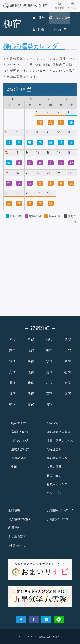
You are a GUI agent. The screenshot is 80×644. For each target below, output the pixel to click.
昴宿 (12, 339)
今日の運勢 (54, 467)
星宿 (68, 350)
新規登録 (60, 6)
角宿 (68, 361)
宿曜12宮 (52, 423)
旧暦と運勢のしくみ (60, 441)
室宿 (49, 394)
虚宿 (12, 394)
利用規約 (14, 528)
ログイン (72, 6)
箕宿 (31, 383)
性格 (38, 29)
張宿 (12, 361)
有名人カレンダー (58, 484)
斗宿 (49, 383)
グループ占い (55, 493)
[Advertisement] (40, 268)
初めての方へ (20, 423)
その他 (60, 29)
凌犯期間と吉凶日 (58, 458)
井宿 (12, 350)
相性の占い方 (20, 441)
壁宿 (68, 394)
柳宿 (49, 350)
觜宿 (49, 339)
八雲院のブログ (60, 510)
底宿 (31, 372)
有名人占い (54, 475)
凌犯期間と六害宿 (58, 432)
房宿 (49, 372)
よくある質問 (17, 536)
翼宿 (31, 361)
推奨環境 (14, 510)
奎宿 (12, 404)
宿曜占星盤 (54, 449)
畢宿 (31, 339)
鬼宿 (31, 350)
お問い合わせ (17, 545)
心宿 (68, 372)
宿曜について (20, 432)
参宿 (68, 339)
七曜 (14, 467)
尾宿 (12, 383)
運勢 (38, 18)
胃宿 (49, 404)
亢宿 (12, 372)
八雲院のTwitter (60, 519)
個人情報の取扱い (20, 519)
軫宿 (49, 361)
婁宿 (31, 404)
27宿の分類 (19, 458)
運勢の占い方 (20, 449)
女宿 (68, 383)
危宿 (31, 394)
